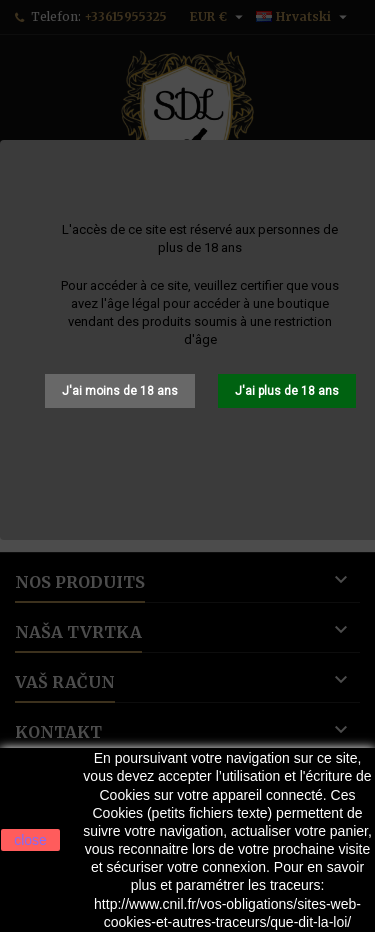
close (30, 840)
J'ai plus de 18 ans (287, 391)
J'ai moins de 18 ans (120, 391)
